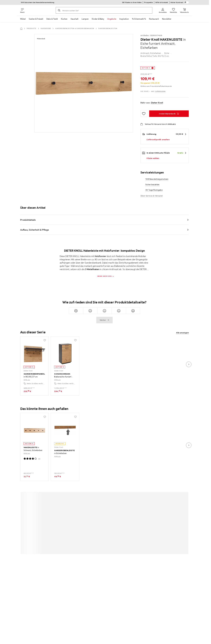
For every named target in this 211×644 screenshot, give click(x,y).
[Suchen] (59, 10)
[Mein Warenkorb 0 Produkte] (184, 10)
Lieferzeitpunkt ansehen (158, 139)
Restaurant (154, 19)
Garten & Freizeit (36, 19)
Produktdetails (28, 220)
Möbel (23, 19)
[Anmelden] (163, 10)
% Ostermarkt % (139, 19)
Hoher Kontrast (180, 2)
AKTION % (146, 68)
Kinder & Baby (98, 19)
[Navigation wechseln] (22, 10)
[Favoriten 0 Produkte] (173, 10)
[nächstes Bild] (189, 364)
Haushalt (75, 19)
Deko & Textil (52, 19)
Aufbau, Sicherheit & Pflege (35, 230)
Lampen (85, 19)
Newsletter (167, 19)
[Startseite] (21, 29)
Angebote (112, 19)
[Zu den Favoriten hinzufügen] (144, 114)
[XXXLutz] (40, 10)
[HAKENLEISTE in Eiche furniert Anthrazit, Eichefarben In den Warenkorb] (169, 114)
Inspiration (124, 19)
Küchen (64, 19)
